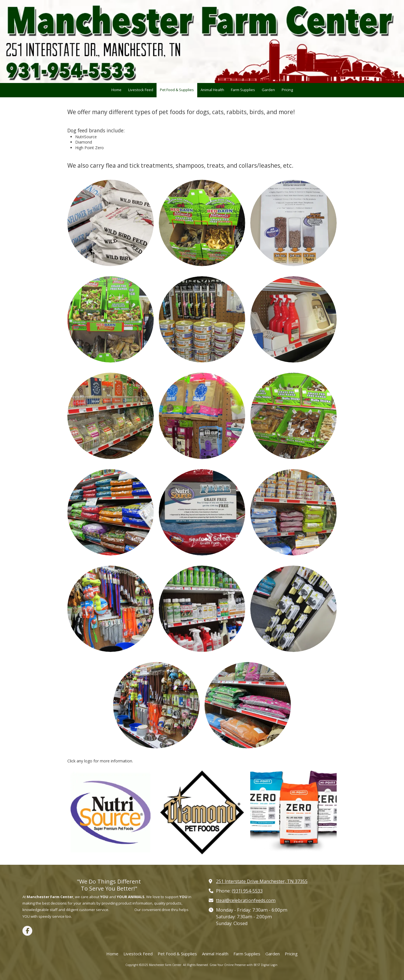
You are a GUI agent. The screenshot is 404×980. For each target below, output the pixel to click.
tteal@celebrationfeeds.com (246, 900)
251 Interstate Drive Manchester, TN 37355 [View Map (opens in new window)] (262, 881)
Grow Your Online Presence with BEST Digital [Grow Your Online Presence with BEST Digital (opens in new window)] (240, 965)
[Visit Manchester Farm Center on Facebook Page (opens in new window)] (27, 931)
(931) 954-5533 (247, 891)
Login (274, 965)
